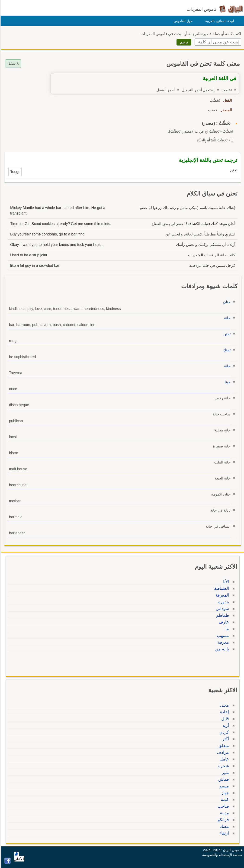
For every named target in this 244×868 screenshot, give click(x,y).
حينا (227, 382)
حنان (226, 302)
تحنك (226, 350)
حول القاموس (182, 21)
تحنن (226, 334)
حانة (227, 318)
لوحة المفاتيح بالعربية (219, 21)
